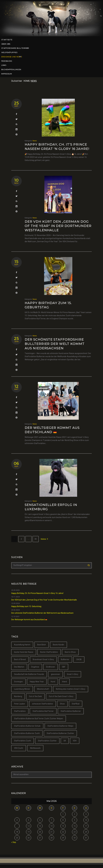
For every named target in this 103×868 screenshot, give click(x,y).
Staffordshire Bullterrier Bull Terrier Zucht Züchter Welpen (39, 719)
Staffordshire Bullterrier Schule (27, 726)
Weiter (44, 539)
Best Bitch (42, 645)
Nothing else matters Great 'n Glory (71, 689)
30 (36, 539)
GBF (64, 667)
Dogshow (35, 667)
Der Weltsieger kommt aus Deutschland (29, 620)
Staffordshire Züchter (47, 741)
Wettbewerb (35, 748)
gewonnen (55, 674)
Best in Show (70, 652)
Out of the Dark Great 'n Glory (61, 696)
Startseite (7, 40)
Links (4, 65)
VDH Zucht (19, 748)
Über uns (7, 44)
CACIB (79, 659)
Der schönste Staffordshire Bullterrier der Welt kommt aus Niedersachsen (55, 344)
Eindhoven (51, 667)
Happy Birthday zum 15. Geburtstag (26, 606)
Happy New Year (37, 682)
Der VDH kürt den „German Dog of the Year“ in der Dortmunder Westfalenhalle (58, 226)
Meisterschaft (43, 689)
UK (65, 741)
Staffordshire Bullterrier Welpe (60, 726)
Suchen (89, 565)
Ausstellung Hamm (22, 645)
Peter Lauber (20, 704)
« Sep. (14, 842)
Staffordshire (20, 711)
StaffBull (76, 704)
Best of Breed (20, 659)
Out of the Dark (35, 696)
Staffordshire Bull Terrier (43, 711)
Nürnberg (18, 696)
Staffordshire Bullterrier (16, 48)
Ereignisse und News (13, 57)
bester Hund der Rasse (24, 652)
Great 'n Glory (73, 674)
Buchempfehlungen (11, 70)
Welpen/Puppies (9, 52)
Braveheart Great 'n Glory (43, 659)
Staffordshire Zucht (23, 741)
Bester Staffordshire (49, 652)
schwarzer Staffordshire (43, 704)
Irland (64, 682)
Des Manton (19, 667)
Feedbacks (7, 61)
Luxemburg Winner (22, 689)
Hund (53, 682)
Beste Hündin (58, 645)
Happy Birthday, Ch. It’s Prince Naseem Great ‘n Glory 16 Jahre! (37, 593)
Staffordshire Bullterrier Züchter (60, 733)
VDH (75, 741)
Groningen (18, 682)
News (35, 141)
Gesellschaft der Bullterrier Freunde (29, 674)
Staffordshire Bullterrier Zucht (27, 733)
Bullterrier (65, 659)
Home (26, 81)
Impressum (7, 74)
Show (62, 704)
